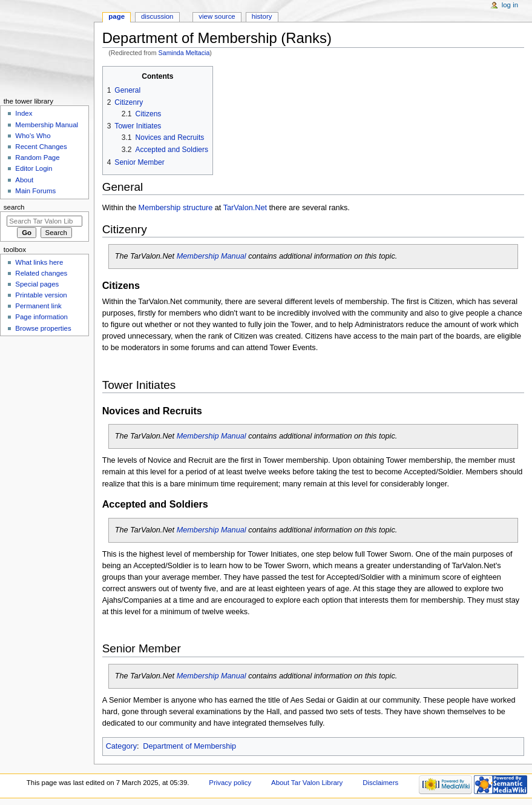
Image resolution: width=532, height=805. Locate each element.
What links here (39, 262)
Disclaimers (380, 783)
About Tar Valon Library (307, 783)
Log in (510, 5)
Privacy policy (230, 783)
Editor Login (34, 168)
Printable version (41, 295)
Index (24, 113)
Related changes (41, 273)
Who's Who (33, 136)
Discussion (157, 16)
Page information (41, 317)
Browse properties (43, 328)
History (262, 16)
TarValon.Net (245, 208)
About (24, 180)
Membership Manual (212, 256)
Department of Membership (189, 746)
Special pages (37, 284)
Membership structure (176, 208)
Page (117, 16)
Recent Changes (41, 147)
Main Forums (35, 191)
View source (217, 16)
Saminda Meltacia (184, 53)
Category (121, 746)
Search (14, 207)
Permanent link (38, 306)
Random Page (37, 157)
